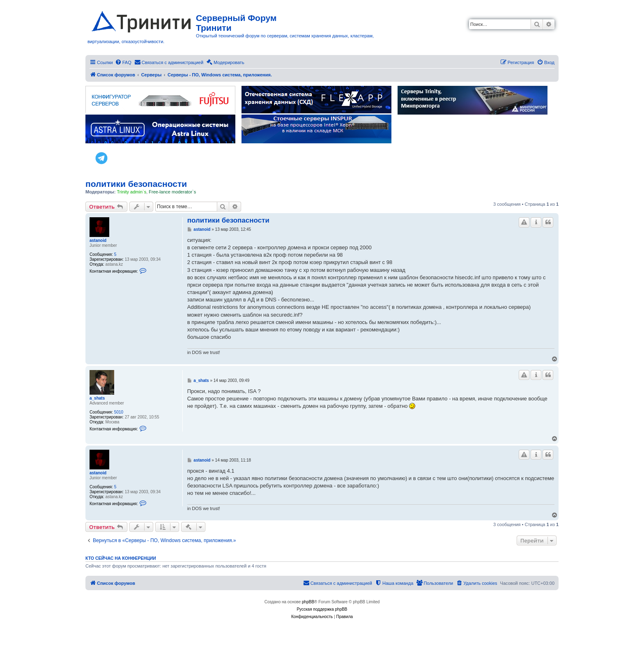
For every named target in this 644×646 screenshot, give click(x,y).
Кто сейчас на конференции (121, 558)
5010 (119, 412)
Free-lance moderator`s (172, 192)
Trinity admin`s (131, 192)
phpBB (308, 602)
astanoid (98, 240)
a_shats (97, 398)
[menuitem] (123, 62)
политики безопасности (136, 184)
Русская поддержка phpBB (322, 609)
